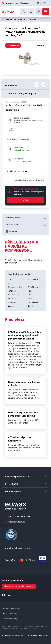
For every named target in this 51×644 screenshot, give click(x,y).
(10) (22, 94)
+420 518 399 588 (12, 3)
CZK (44, 3)
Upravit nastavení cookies (38, 635)
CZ (38, 3)
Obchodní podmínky (10, 613)
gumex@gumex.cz (16, 522)
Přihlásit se (26, 201)
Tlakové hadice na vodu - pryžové (21, 19)
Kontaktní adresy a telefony (18, 548)
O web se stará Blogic (10, 618)
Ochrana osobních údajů (11, 608)
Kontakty (25, 3)
